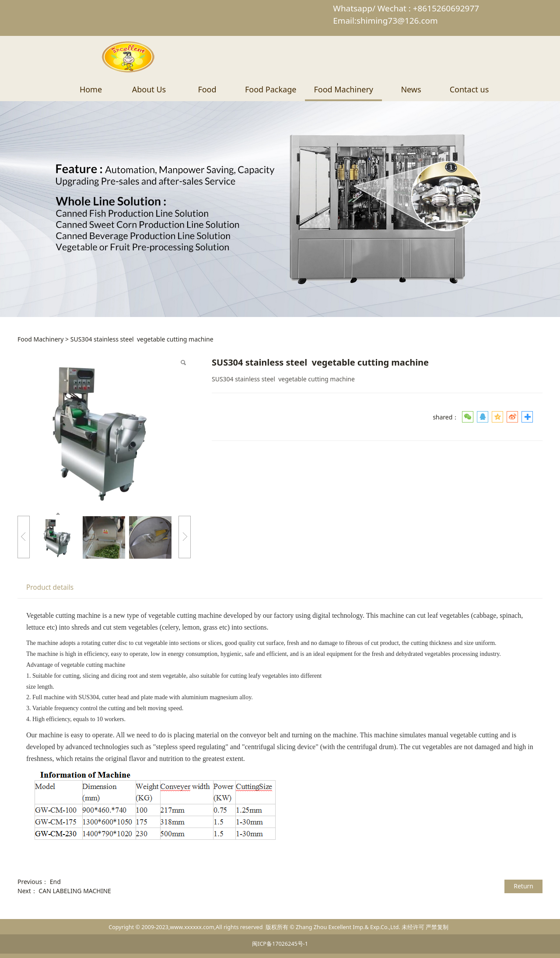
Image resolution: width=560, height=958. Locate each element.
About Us (149, 89)
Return (523, 886)
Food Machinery (343, 89)
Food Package (271, 89)
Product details (50, 587)
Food (207, 89)
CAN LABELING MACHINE (75, 891)
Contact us (469, 89)
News (411, 89)
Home (91, 89)
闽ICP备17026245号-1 (280, 944)
